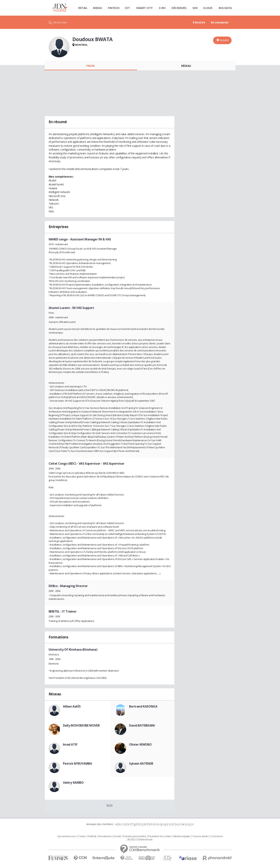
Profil (91, 66)
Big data (225, 8)
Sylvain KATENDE (141, 763)
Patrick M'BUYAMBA (77, 763)
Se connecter (220, 22)
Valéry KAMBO (73, 783)
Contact (82, 836)
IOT (127, 8)
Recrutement (105, 836)
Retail (83, 8)
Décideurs (179, 8)
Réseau (186, 66)
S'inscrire (199, 22)
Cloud (208, 8)
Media (97, 8)
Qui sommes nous (67, 836)
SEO (195, 8)
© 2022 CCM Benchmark (140, 840)
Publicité (92, 836)
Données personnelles (135, 836)
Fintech (114, 8)
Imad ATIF (70, 744)
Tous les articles (201, 836)
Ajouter (224, 40)
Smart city (144, 8)
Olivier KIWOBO (140, 744)
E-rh (162, 8)
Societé (117, 836)
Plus (110, 805)
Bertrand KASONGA (143, 706)
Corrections (217, 836)
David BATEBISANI (142, 725)
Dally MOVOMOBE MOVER (81, 725)
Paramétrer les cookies (160, 836)
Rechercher (60, 22)
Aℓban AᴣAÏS (72, 706)
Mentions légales (182, 836)
